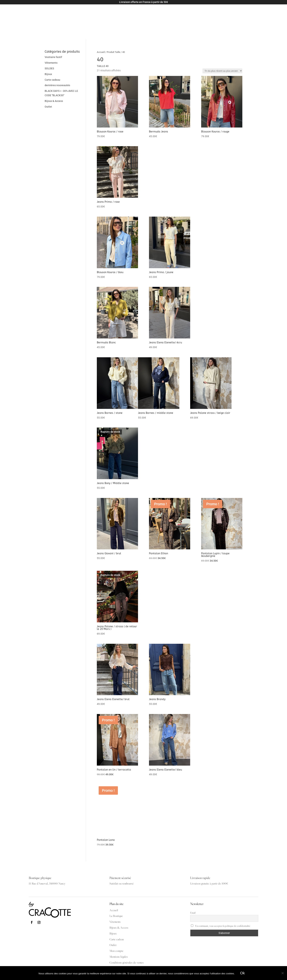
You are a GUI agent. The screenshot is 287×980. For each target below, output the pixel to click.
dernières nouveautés (57, 64)
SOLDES (49, 47)
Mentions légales (119, 935)
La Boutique (154, 12)
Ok (243, 973)
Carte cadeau (123, 12)
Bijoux (48, 53)
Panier (254, 12)
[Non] (282, 973)
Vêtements (72, 12)
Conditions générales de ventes (127, 941)
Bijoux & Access (97, 12)
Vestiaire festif (53, 35)
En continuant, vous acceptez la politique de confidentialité (221, 904)
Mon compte (270, 12)
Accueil (101, 30)
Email (193, 891)
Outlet (139, 12)
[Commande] (222, 49)
